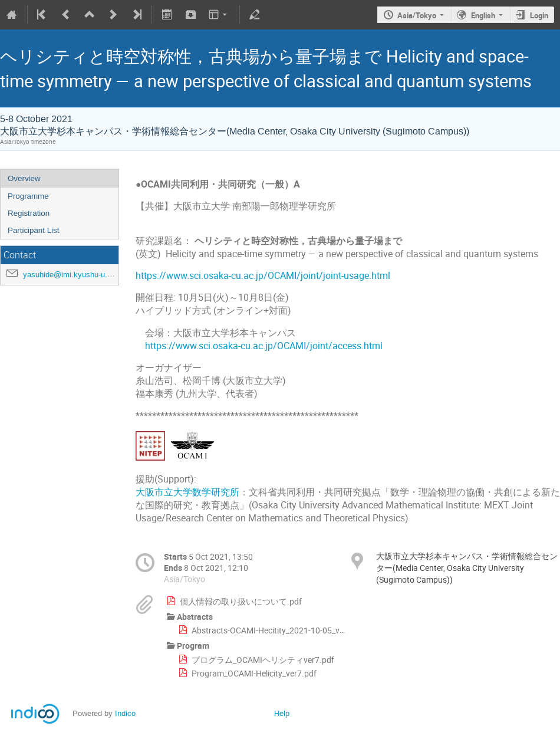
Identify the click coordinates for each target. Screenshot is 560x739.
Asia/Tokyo (417, 15)
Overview (24, 178)
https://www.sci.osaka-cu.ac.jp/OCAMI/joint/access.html (264, 346)
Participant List (33, 230)
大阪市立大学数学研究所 (187, 492)
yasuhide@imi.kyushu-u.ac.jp (73, 275)
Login (539, 15)
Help (282, 713)
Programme (28, 196)
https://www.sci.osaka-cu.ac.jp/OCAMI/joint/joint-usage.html (263, 276)
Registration (29, 213)
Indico (125, 713)
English (483, 15)
